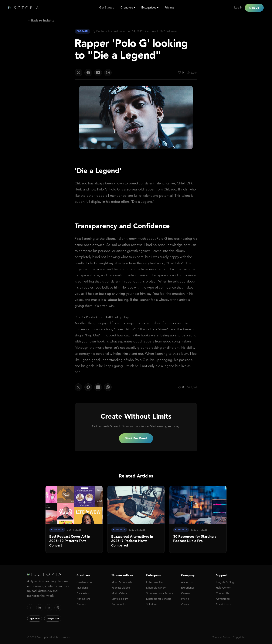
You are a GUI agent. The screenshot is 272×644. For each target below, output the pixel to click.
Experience (188, 588)
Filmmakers (83, 599)
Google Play (53, 618)
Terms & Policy (221, 637)
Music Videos (119, 593)
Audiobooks (119, 604)
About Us (187, 582)
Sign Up (254, 8)
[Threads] (58, 608)
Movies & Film (120, 599)
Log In (238, 8)
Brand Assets (224, 604)
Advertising (223, 599)
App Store (35, 618)
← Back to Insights (41, 20)
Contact (186, 604)
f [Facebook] (31, 608)
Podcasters (83, 593)
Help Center (223, 588)
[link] (74, 519)
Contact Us (223, 593)
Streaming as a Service (160, 593)
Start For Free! (136, 438)
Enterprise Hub (155, 582)
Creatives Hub (85, 582)
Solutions (152, 604)
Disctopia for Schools (159, 599)
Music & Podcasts (122, 582)
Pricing (169, 8)
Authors (81, 604)
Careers (186, 593)
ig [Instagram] (40, 608)
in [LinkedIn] (49, 608)
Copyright (239, 637)
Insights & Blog (225, 582)
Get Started (107, 8)
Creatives (127, 8)
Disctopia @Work (156, 588)
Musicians (82, 588)
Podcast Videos (121, 588)
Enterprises (149, 8)
